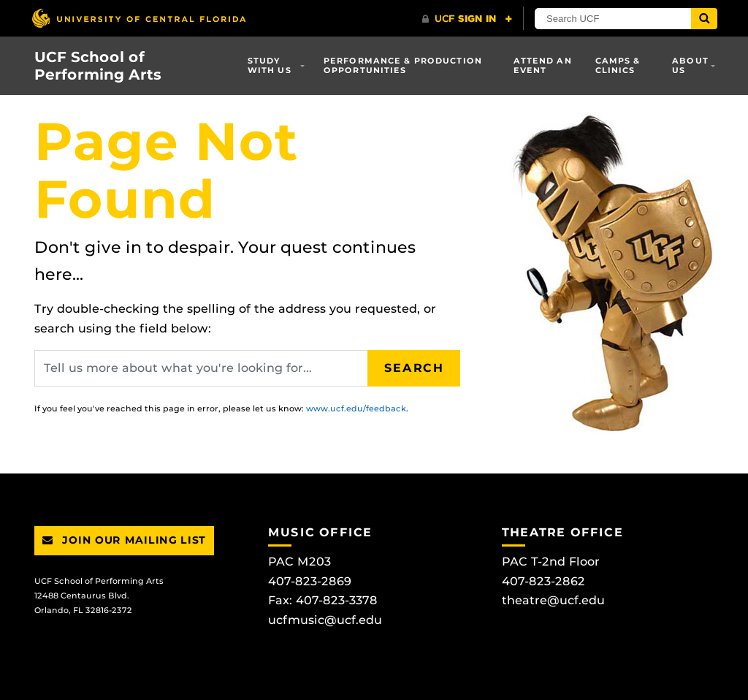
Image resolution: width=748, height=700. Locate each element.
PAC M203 (299, 562)
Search (414, 368)
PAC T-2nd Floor (551, 562)
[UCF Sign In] (467, 19)
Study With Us (270, 65)
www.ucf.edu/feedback (356, 408)
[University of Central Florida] (139, 18)
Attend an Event (543, 65)
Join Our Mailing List (124, 540)
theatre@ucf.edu (553, 600)
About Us (690, 65)
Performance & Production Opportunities (403, 65)
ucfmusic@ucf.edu (325, 620)
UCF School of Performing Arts (98, 66)
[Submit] (704, 19)
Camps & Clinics (618, 65)
